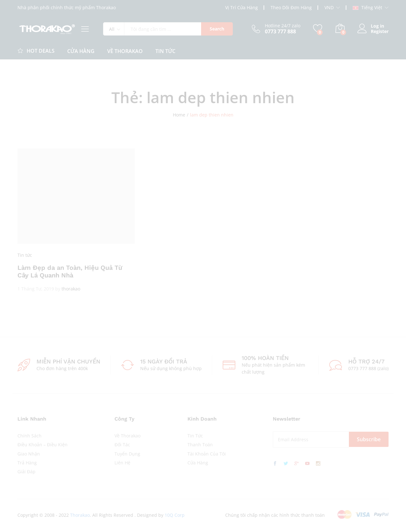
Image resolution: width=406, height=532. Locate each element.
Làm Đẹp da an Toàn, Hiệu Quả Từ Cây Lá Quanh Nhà (70, 271)
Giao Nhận (29, 454)
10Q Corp (175, 515)
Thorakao (80, 515)
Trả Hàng (27, 463)
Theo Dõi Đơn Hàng (291, 7)
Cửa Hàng (198, 463)
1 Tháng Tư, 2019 (36, 289)
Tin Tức (165, 51)
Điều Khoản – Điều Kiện (43, 445)
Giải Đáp (26, 472)
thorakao (71, 289)
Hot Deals (36, 50)
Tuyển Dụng (127, 454)
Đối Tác (122, 445)
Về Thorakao (125, 51)
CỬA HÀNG (81, 51)
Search (217, 29)
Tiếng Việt (367, 8)
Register (380, 32)
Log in (371, 26)
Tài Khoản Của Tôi (207, 454)
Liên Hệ (122, 463)
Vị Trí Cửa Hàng (242, 7)
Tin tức (25, 255)
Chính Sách (29, 436)
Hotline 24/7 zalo (283, 26)
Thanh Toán (200, 445)
